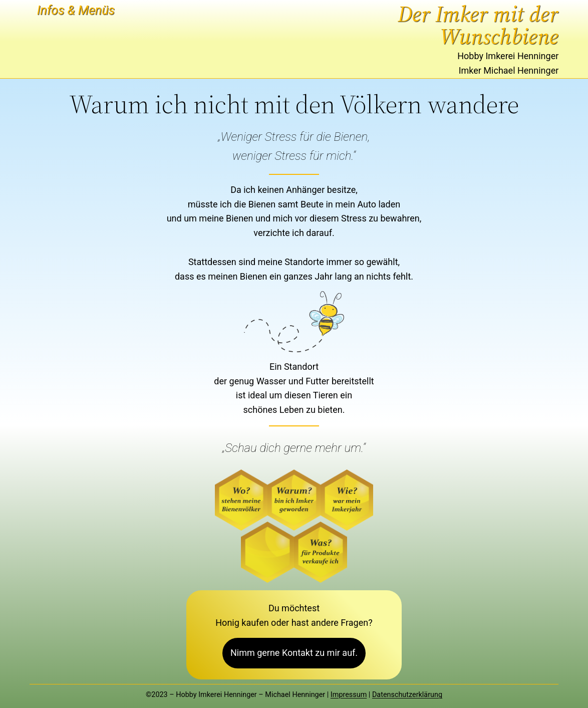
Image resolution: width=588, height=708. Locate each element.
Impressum (349, 695)
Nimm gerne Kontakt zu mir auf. (294, 653)
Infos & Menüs (76, 10)
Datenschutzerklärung (407, 695)
